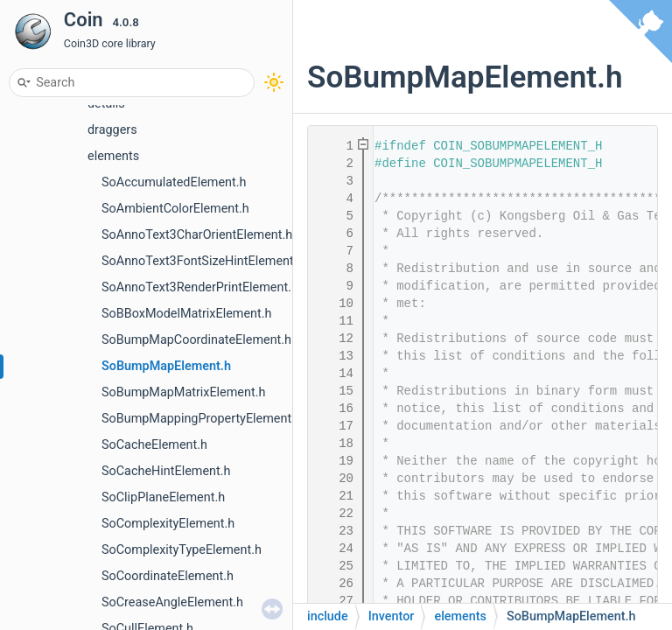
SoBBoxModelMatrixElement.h (186, 314)
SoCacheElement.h (154, 445)
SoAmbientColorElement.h (175, 209)
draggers (112, 130)
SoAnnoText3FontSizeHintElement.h (203, 261)
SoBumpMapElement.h (166, 366)
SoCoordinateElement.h (168, 576)
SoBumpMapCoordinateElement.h (196, 340)
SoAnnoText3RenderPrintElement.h (200, 287)
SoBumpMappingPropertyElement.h (202, 419)
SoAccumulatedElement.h (174, 182)
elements (113, 156)
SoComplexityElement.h (168, 524)
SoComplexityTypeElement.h (182, 550)
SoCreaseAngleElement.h (172, 602)
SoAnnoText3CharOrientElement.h (197, 235)
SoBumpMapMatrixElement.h (183, 392)
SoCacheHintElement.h (166, 471)
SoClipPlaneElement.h (163, 497)
